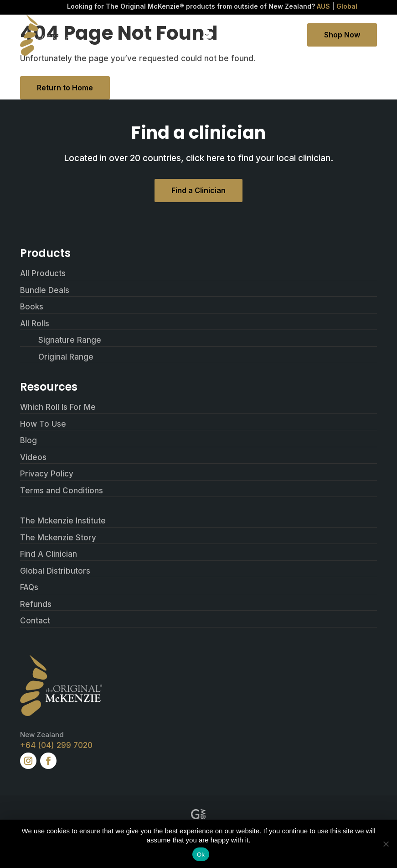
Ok (201, 855)
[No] (386, 844)
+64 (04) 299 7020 (56, 745)
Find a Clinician (198, 190)
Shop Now (342, 35)
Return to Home (65, 88)
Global (347, 6)
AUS (323, 6)
